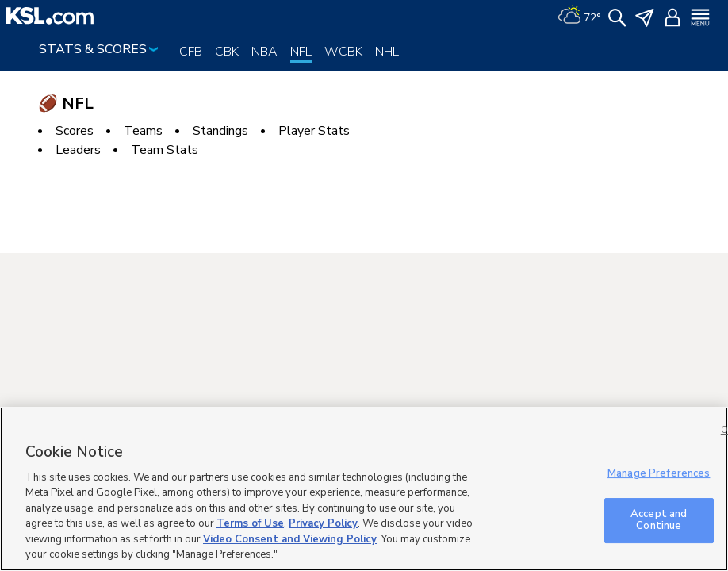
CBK (227, 52)
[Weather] (579, 16)
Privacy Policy (323, 523)
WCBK (343, 52)
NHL (387, 52)
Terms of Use (250, 523)
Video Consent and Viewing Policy (290, 539)
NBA (264, 52)
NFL (301, 52)
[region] (364, 489)
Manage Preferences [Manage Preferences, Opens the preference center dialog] (659, 473)
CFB (191, 52)
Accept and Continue (659, 520)
